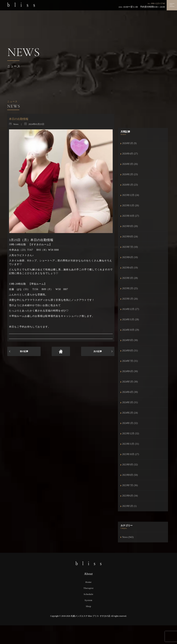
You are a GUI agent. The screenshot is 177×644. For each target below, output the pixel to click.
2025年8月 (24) (130, 237)
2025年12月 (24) (131, 195)
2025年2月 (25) (130, 288)
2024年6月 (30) (130, 371)
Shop (89, 606)
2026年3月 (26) (130, 164)
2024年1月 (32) (130, 423)
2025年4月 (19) (130, 268)
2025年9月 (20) (130, 226)
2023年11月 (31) (131, 444)
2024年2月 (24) (130, 413)
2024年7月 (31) (130, 361)
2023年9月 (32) (130, 465)
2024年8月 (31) (130, 351)
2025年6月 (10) (130, 257)
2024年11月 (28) (131, 319)
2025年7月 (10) (130, 247)
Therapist (88, 588)
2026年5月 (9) (129, 143)
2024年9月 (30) (130, 340)
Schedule (88, 594)
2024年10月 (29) (131, 330)
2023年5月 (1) (129, 506)
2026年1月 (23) (130, 185)
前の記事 (24, 351)
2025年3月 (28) (130, 278)
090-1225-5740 (158, 3)
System (88, 600)
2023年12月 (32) (131, 434)
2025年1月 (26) (130, 299)
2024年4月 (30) (130, 392)
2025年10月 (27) (131, 216)
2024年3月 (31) (130, 402)
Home (88, 582)
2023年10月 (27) (131, 454)
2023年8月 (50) (130, 475)
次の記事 (98, 351)
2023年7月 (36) (130, 485)
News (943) (128, 537)
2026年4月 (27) (130, 154)
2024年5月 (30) (130, 382)
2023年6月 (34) (130, 496)
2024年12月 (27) (131, 309)
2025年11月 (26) (131, 205)
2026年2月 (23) (130, 174)
